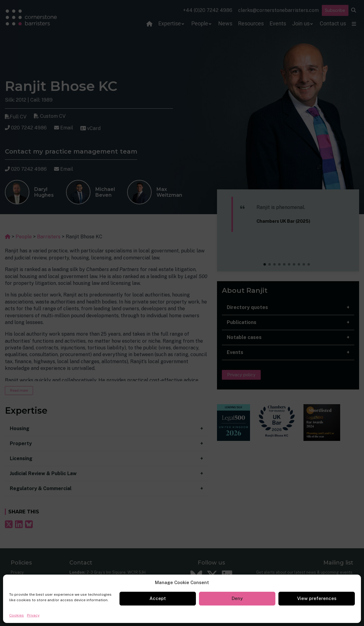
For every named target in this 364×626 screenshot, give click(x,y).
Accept (158, 598)
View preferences (317, 598)
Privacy (33, 615)
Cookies (17, 615)
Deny (237, 598)
